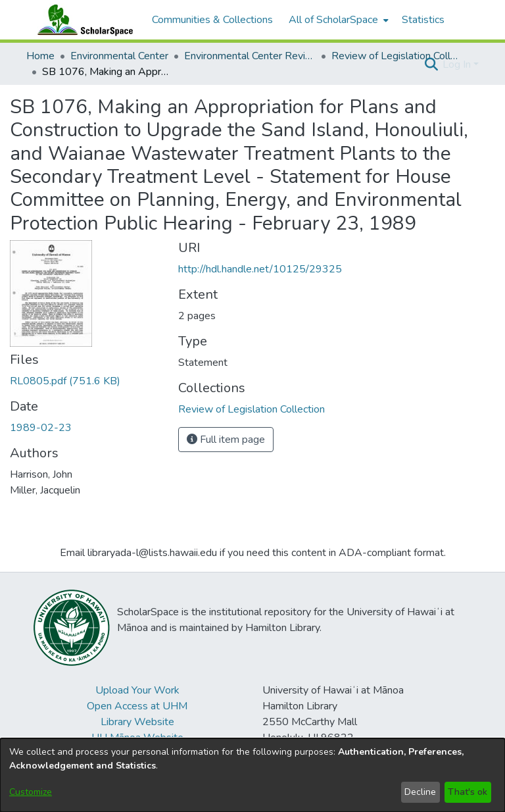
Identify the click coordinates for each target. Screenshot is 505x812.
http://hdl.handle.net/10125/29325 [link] (260, 269)
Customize (31, 792)
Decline (420, 792)
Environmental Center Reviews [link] (250, 56)
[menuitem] (337, 20)
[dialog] (252, 775)
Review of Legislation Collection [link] (397, 56)
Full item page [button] (226, 440)
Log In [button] (458, 64)
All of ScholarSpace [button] (333, 20)
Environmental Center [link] (119, 56)
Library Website (137, 722)
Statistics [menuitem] (423, 20)
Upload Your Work (137, 690)
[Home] (82, 20)
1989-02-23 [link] (41, 428)
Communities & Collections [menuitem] (212, 20)
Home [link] (40, 56)
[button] (431, 64)
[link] (65, 381)
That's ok (468, 792)
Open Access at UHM (137, 706)
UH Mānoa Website (137, 738)
